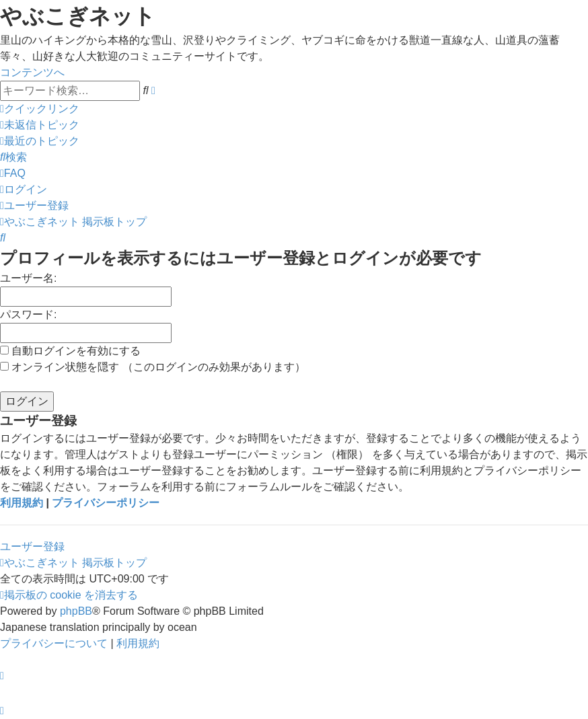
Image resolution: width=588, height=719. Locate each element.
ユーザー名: (28, 278)
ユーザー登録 (32, 546)
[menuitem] (40, 125)
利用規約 (22, 503)
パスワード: (28, 314)
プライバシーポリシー (106, 503)
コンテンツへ (32, 72)
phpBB (76, 611)
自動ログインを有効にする (70, 351)
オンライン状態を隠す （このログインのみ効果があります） (153, 367)
